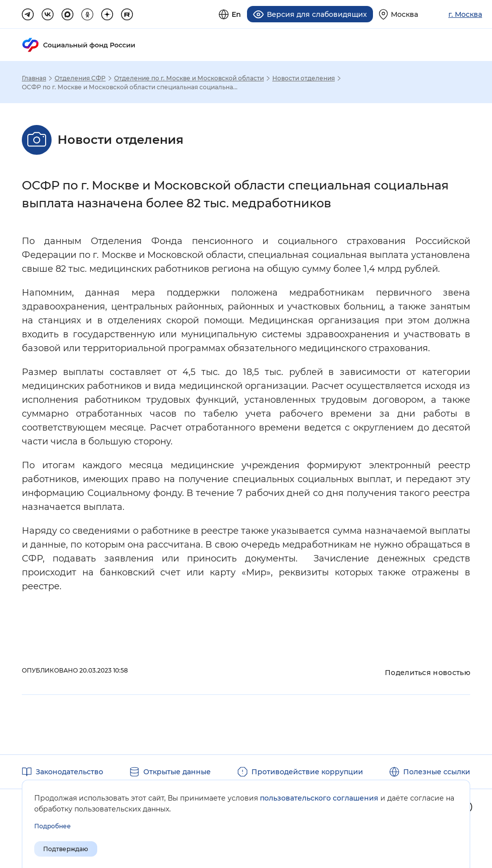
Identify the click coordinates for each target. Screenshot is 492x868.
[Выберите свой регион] (399, 14)
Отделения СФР (80, 78)
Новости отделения (304, 78)
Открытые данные (177, 772)
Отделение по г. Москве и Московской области (189, 78)
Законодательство (69, 772)
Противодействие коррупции (307, 772)
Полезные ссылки (437, 772)
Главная (34, 78)
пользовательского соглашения (319, 798)
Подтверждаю (66, 849)
